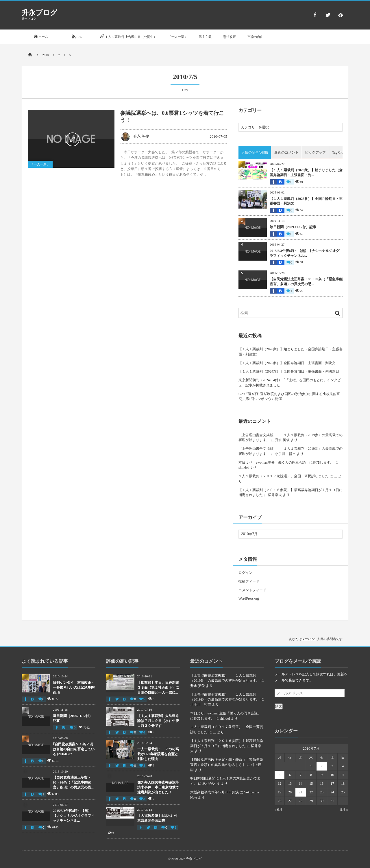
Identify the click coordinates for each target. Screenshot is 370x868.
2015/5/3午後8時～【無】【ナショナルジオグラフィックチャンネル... (305, 253)
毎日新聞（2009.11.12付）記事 (293, 227)
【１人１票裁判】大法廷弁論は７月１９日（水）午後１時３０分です (158, 721)
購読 (279, 706)
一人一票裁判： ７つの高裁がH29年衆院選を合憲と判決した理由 (158, 754)
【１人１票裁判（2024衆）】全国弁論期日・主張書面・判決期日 (289, 371)
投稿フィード (249, 581)
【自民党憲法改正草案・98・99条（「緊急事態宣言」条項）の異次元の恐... (306, 282)
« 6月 (279, 810)
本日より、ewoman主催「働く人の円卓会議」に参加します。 (286, 462)
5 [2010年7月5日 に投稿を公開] (280, 775)
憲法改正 (230, 37)
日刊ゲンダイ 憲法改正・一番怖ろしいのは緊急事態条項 (74, 688)
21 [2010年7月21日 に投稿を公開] (301, 792)
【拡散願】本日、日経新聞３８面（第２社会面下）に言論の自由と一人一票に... (158, 688)
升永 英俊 (135, 136)
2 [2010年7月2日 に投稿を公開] (322, 766)
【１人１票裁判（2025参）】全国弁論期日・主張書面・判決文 (306, 201)
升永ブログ (39, 13)
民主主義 (205, 37)
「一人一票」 (178, 37)
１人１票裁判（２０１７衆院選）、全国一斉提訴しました (284, 476)
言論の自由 (255, 37)
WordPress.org (249, 598)
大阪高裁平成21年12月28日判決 (214, 792)
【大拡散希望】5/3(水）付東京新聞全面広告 (157, 818)
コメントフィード (252, 590)
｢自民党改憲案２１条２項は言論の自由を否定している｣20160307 (74, 749)
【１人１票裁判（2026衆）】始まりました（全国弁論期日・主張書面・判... (306, 173)
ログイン (245, 573)
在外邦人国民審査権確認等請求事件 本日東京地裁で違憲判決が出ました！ (158, 787)
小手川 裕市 (285, 454)
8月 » (344, 810)
